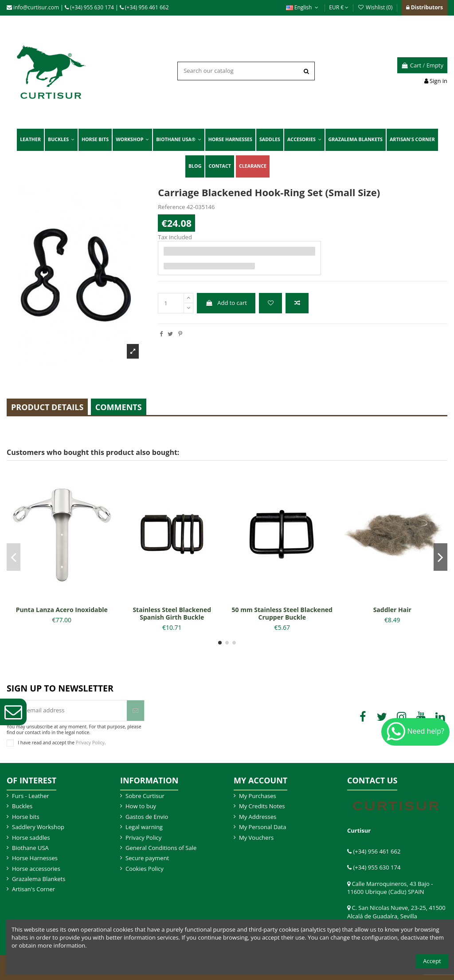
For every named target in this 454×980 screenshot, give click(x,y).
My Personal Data (262, 827)
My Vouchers (256, 838)
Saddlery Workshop (38, 827)
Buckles (22, 806)
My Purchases (258, 796)
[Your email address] (67, 711)
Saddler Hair (392, 610)
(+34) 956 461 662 (144, 7)
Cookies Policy (145, 869)
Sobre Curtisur (145, 796)
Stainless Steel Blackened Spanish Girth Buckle (172, 613)
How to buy (141, 806)
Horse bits (26, 817)
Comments (119, 407)
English (303, 7)
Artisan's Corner (33, 889)
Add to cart (226, 303)
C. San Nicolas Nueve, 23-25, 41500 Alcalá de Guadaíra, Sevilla (396, 912)
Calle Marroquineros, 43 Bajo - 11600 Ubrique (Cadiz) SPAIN (390, 888)
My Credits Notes (262, 806)
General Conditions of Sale (161, 848)
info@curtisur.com (33, 7)
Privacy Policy (90, 743)
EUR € (339, 7)
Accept (432, 961)
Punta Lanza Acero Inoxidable (62, 610)
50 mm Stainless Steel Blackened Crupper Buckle (282, 613)
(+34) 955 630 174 (89, 7)
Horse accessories (36, 869)
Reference (171, 207)
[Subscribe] (135, 711)
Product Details (47, 407)
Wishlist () (376, 7)
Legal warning (144, 827)
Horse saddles (31, 838)
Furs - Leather (31, 796)
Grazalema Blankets (39, 879)
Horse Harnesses (35, 858)
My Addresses (258, 817)
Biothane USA (30, 848)
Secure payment (147, 858)
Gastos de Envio (147, 817)
